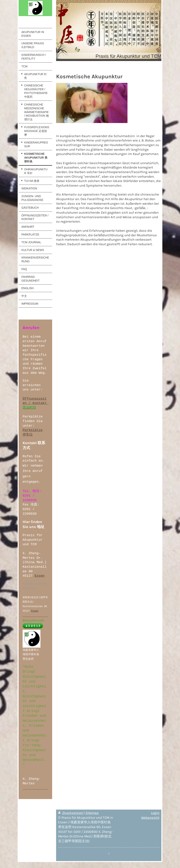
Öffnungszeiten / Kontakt (36, 401)
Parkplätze (33, 430)
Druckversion (71, 813)
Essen (39, 576)
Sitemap (92, 813)
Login (155, 813)
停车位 (28, 435)
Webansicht (150, 818)
